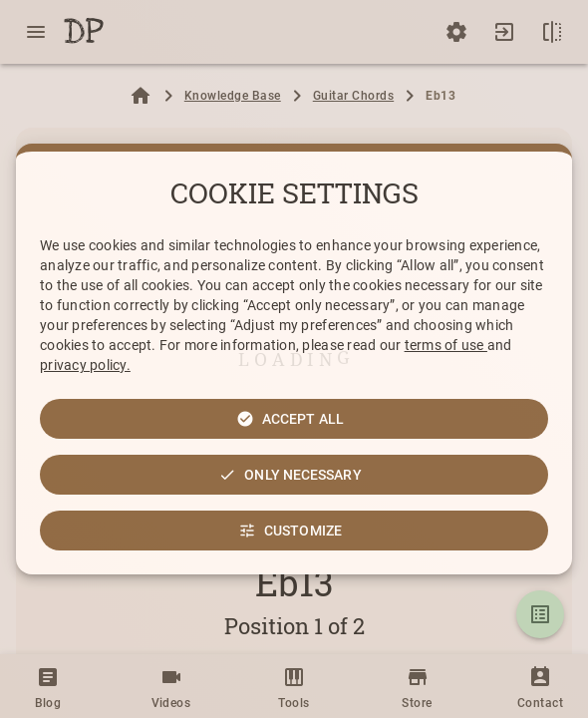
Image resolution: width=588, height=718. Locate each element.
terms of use (446, 345)
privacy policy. (85, 365)
